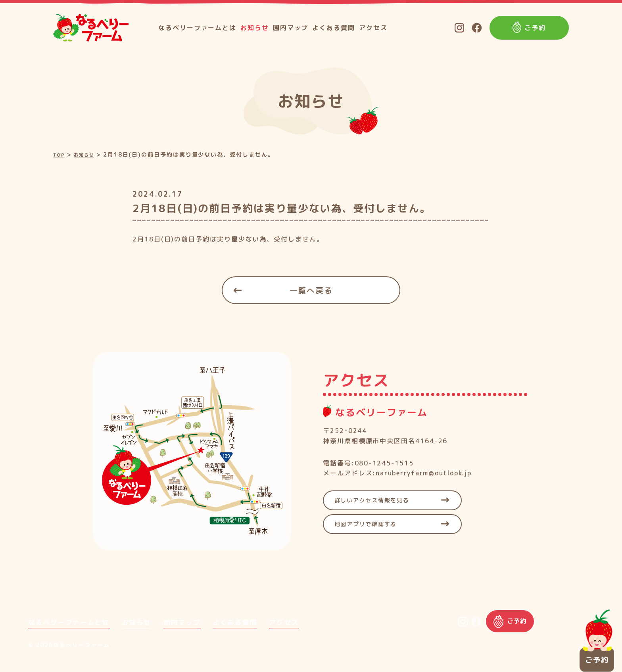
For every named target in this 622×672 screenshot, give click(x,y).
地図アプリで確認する (371, 524)
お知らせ (255, 28)
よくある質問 (334, 28)
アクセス (373, 28)
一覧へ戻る (311, 290)
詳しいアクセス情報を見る (378, 500)
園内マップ (291, 28)
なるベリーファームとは (197, 28)
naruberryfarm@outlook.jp (424, 473)
